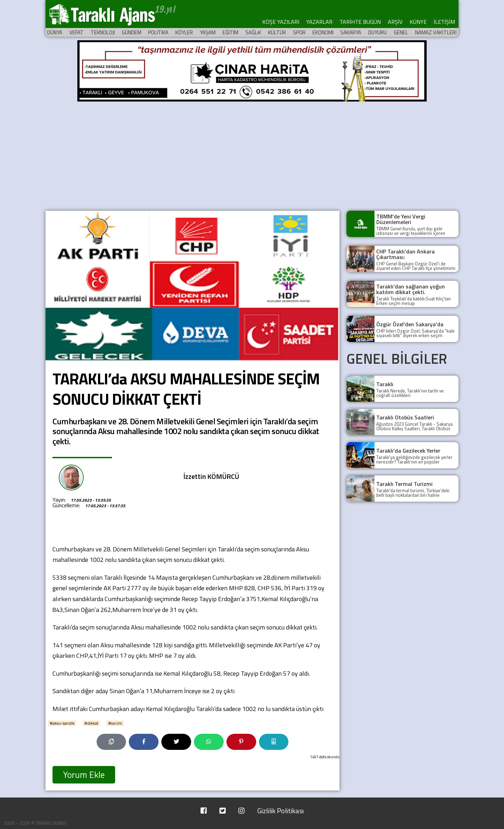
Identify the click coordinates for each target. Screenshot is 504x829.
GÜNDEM (132, 32)
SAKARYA (351, 32)
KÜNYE (418, 22)
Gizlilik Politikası (281, 811)
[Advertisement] (252, 155)
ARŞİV (395, 22)
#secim (115, 723)
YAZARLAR (319, 22)
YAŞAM (208, 32)
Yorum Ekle (84, 775)
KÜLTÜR (277, 32)
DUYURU (377, 32)
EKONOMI (323, 32)
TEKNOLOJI (103, 32)
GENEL (401, 32)
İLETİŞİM (444, 22)
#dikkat (91, 723)
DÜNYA (55, 32)
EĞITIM (230, 32)
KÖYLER (184, 32)
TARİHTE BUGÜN (360, 22)
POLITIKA (158, 32)
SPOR (299, 32)
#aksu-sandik (62, 723)
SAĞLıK (253, 32)
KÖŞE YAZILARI (281, 22)
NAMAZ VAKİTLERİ (436, 32)
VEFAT (76, 32)
